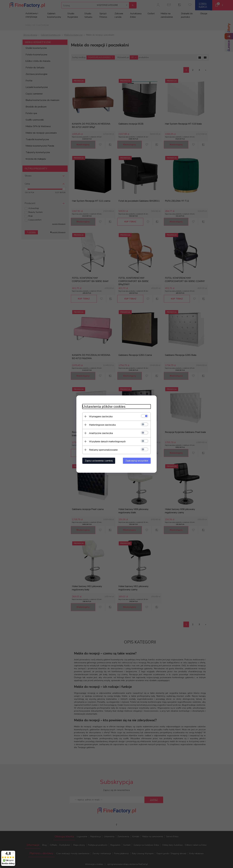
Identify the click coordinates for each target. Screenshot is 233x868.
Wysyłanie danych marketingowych (107, 441)
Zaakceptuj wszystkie (137, 461)
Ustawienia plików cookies (104, 406)
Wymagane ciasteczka (101, 416)
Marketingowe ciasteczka (102, 425)
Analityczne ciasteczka (101, 433)
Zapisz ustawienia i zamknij (99, 461)
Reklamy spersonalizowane (103, 450)
